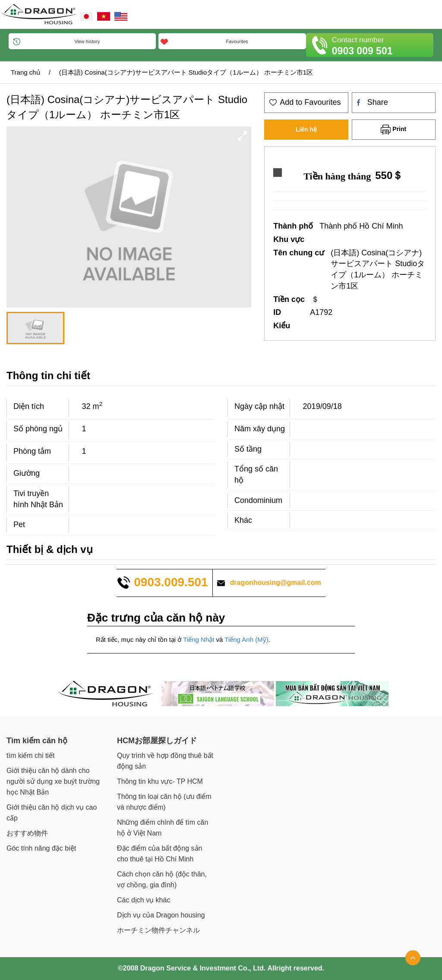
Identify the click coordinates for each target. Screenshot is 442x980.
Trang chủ (25, 72)
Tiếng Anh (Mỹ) (246, 639)
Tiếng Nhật (199, 639)
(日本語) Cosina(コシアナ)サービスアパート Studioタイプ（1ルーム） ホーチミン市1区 (186, 72)
